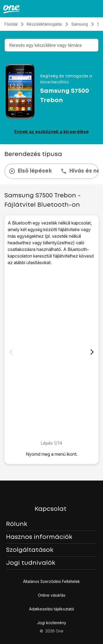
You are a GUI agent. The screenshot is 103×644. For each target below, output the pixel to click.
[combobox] (53, 45)
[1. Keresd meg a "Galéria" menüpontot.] (51, 353)
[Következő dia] (92, 352)
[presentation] (51, 171)
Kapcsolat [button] (51, 509)
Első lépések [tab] (30, 171)
